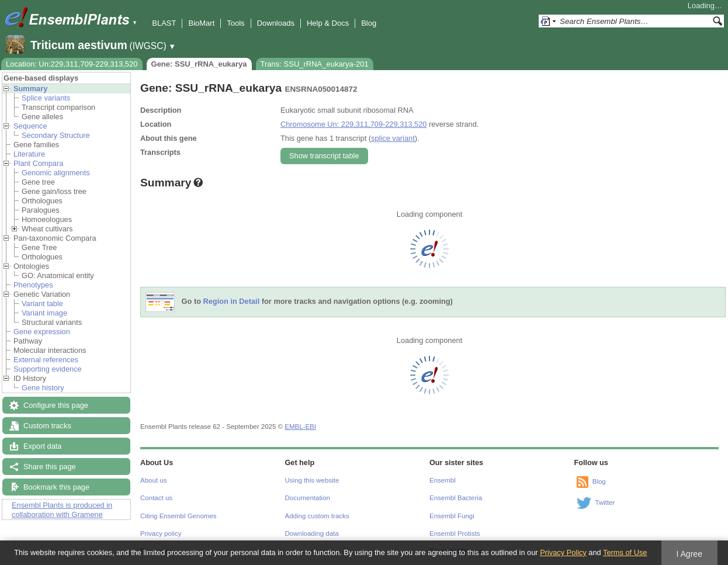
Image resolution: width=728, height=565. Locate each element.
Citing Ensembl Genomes (178, 516)
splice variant (393, 138)
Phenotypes (33, 285)
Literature (29, 154)
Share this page (50, 467)
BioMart (201, 23)
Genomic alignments (56, 173)
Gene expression (42, 332)
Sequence (30, 126)
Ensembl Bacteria (456, 498)
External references (46, 360)
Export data (42, 446)
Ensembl (443, 480)
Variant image (44, 313)
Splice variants (46, 98)
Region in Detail (232, 302)
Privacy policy (161, 533)
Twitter (605, 502)
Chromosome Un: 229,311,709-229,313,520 (353, 124)
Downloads (276, 23)
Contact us (156, 498)
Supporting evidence (48, 369)
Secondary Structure (56, 135)
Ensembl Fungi (452, 516)
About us (153, 480)
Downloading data (312, 533)
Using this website (312, 480)
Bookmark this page (56, 487)
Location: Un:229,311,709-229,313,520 (72, 64)
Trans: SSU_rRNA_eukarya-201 (315, 64)
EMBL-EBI (300, 427)
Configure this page (56, 405)
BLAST (164, 23)
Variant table (42, 304)
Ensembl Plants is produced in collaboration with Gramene (62, 510)
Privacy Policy (563, 552)
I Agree (689, 554)
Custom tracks (47, 426)
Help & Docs (328, 23)
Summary (30, 89)
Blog (369, 23)
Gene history (43, 388)
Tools (235, 23)
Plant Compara (38, 163)
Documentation (308, 498)
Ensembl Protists (455, 533)
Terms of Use (625, 552)
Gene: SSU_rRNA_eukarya (199, 64)
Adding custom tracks (317, 516)
